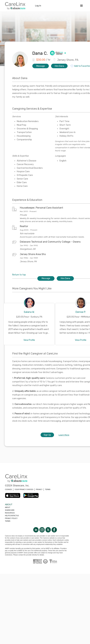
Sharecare (10, 510)
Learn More (64, 435)
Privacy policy (11, 518)
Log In (38, 6)
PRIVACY (39, 489)
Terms (8, 521)
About (8, 507)
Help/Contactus (12, 516)
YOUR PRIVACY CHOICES (24, 489)
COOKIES (9, 489)
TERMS (48, 489)
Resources (10, 513)
